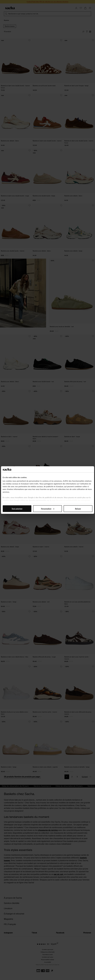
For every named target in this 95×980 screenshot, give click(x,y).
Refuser (78, 509)
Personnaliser (48, 509)
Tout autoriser (17, 509)
